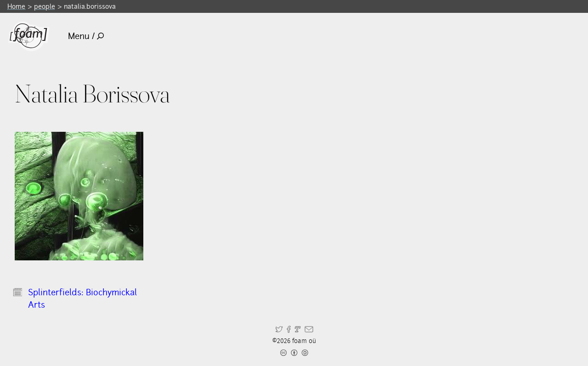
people (45, 6)
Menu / (86, 36)
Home (16, 6)
